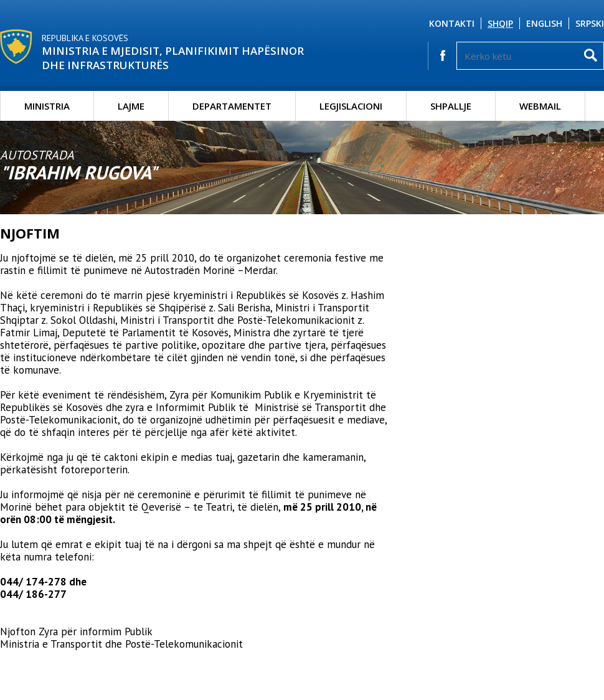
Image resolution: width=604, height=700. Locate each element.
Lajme (131, 106)
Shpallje (451, 106)
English (544, 23)
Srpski (590, 23)
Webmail (540, 106)
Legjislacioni (351, 106)
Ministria (47, 106)
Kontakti (452, 23)
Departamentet (232, 106)
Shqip (500, 23)
